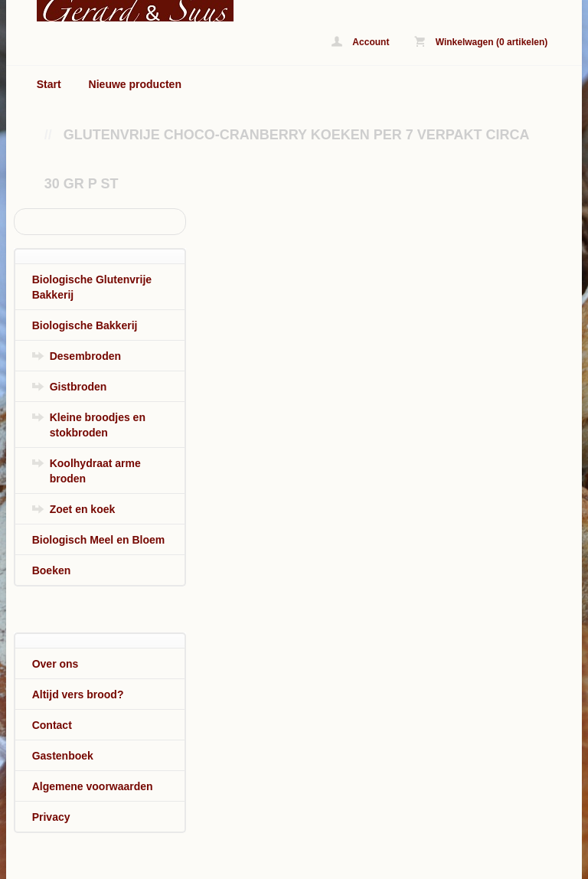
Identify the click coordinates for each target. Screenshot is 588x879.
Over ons (56, 664)
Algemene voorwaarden (93, 786)
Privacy (51, 817)
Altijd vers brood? (78, 694)
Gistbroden (78, 387)
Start (49, 84)
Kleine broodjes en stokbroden (98, 425)
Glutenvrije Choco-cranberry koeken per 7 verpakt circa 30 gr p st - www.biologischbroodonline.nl (121, 11)
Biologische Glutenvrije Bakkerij (92, 287)
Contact (52, 725)
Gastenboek (63, 756)
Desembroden (85, 356)
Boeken (52, 570)
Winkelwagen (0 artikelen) (481, 42)
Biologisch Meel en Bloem (98, 540)
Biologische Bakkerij (85, 325)
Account (360, 42)
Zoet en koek (83, 509)
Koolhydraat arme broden (95, 471)
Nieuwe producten (135, 84)
